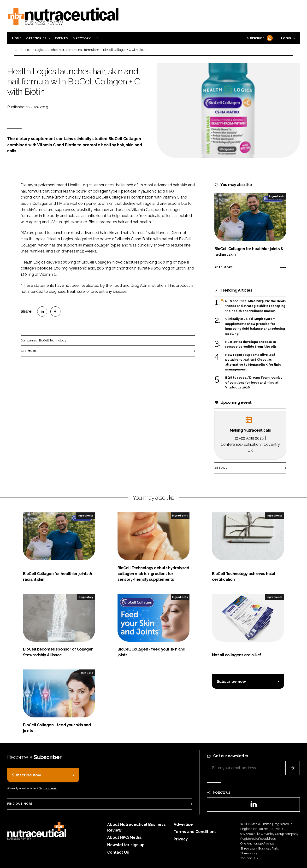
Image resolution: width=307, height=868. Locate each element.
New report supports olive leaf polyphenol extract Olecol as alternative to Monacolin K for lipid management (253, 362)
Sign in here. (48, 788)
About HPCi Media (124, 837)
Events (61, 38)
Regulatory (86, 597)
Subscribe (259, 38)
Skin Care (87, 673)
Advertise (183, 824)
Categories (36, 38)
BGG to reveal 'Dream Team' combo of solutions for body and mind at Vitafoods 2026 (254, 383)
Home (17, 38)
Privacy (181, 839)
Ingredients (277, 196)
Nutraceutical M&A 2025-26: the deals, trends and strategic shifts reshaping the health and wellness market (256, 306)
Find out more (20, 804)
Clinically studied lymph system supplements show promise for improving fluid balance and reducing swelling (255, 326)
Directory (82, 38)
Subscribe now (231, 682)
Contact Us (118, 852)
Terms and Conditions (195, 832)
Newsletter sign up (126, 845)
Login (286, 38)
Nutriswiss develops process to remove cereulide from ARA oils (251, 344)
